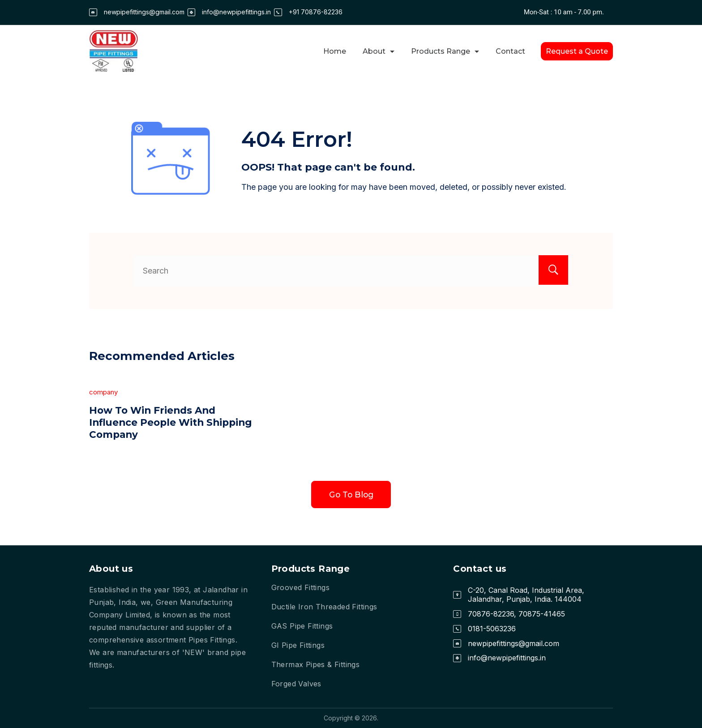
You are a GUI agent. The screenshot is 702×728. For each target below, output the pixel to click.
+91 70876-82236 (316, 12)
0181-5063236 (492, 629)
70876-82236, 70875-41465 (516, 614)
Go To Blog (351, 495)
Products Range (445, 51)
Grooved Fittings (300, 587)
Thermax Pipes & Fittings (316, 664)
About (379, 51)
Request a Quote (577, 51)
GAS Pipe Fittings (302, 626)
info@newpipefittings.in (236, 12)
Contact (510, 51)
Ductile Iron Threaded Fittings (324, 607)
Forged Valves (296, 684)
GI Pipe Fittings (298, 645)
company (103, 392)
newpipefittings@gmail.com (144, 12)
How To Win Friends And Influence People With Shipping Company (154, 422)
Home (335, 51)
